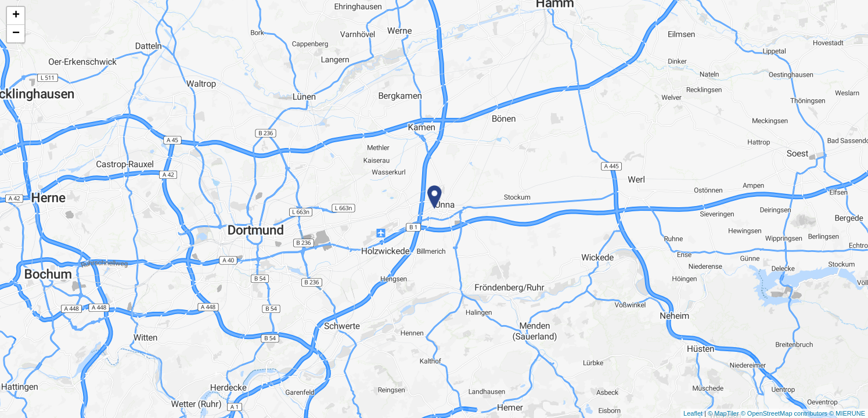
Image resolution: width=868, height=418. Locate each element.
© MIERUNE (847, 413)
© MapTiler (723, 413)
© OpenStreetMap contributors (784, 413)
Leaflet (693, 413)
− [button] (16, 34)
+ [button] (16, 16)
